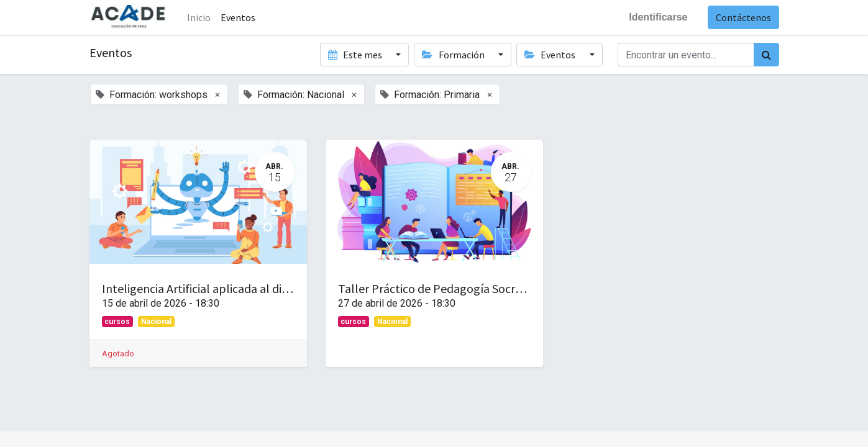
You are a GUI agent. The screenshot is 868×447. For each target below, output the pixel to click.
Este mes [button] (356, 55)
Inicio (199, 17)
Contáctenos (743, 17)
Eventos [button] (551, 55)
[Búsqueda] (766, 55)
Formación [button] (454, 55)
